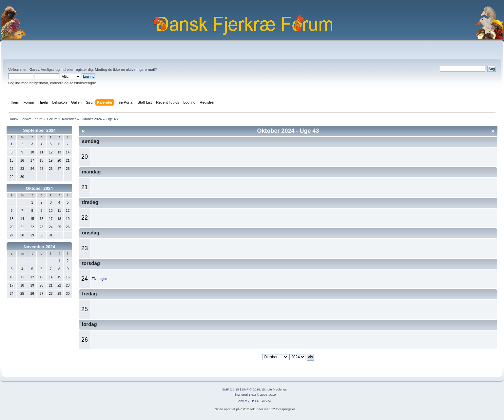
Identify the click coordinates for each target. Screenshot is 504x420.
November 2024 (39, 247)
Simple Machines (274, 389)
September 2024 (39, 130)
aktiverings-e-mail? (141, 70)
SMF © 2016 (251, 389)
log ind (60, 70)
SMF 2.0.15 (231, 389)
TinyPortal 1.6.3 (244, 395)
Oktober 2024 (39, 188)
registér (81, 70)
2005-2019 (268, 395)
